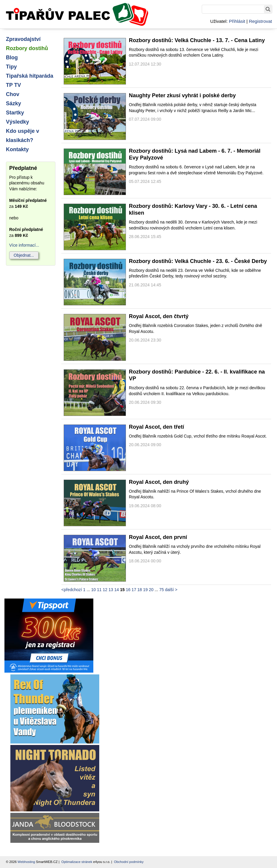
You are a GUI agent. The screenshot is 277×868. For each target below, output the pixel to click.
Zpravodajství (23, 39)
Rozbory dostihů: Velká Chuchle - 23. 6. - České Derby (198, 261)
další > (171, 590)
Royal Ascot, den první (158, 537)
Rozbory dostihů (27, 48)
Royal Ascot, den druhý (159, 482)
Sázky (13, 103)
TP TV (13, 85)
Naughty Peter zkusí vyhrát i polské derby (182, 95)
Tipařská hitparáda (30, 76)
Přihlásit (237, 21)
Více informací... (24, 245)
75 (162, 590)
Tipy (11, 67)
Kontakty (17, 149)
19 (145, 590)
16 (128, 590)
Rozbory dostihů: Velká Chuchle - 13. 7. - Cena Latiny (197, 40)
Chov (13, 94)
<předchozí (72, 590)
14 (117, 590)
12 (105, 590)
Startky (15, 113)
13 (111, 590)
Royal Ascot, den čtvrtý (159, 316)
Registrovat (260, 21)
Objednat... (24, 255)
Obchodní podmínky (129, 862)
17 (134, 590)
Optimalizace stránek (77, 862)
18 (140, 590)
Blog (12, 58)
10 (94, 590)
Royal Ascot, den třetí (156, 427)
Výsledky (17, 122)
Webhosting (26, 862)
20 (151, 590)
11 (99, 590)
